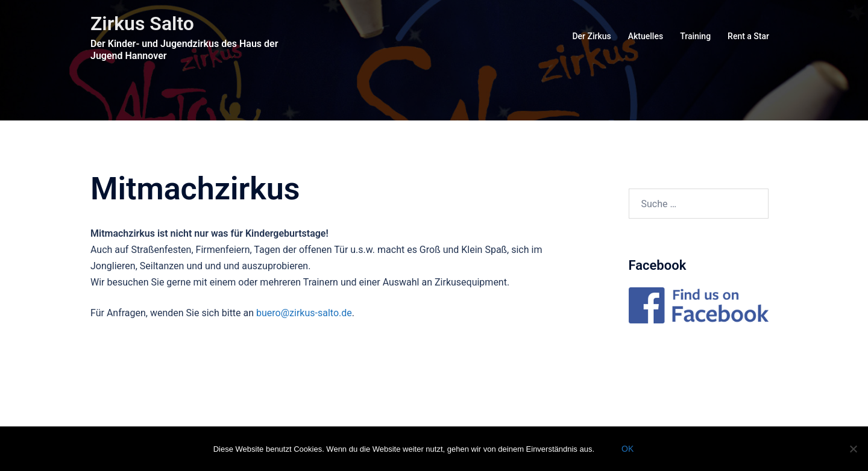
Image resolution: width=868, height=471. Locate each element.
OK (627, 449)
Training (695, 36)
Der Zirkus (591, 36)
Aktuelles (646, 36)
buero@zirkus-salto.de (304, 313)
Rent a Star (748, 36)
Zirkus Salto (142, 23)
